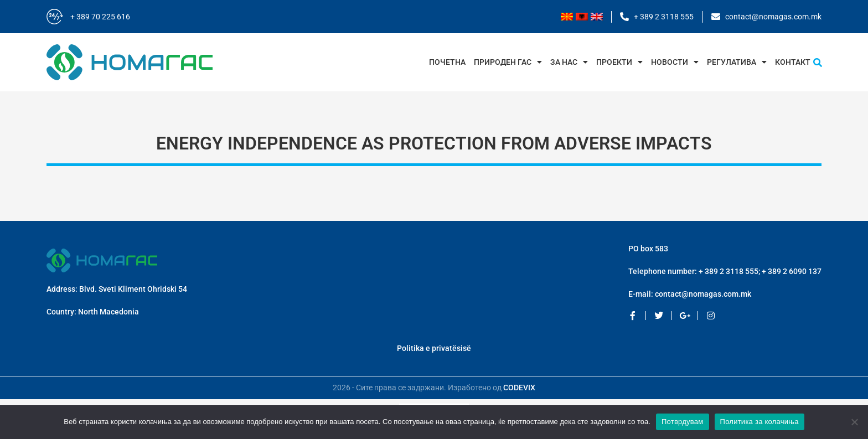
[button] (818, 63)
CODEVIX (519, 388)
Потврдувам (683, 422)
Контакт (793, 62)
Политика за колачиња (759, 422)
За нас (569, 62)
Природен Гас (508, 62)
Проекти (619, 62)
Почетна (447, 62)
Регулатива (737, 62)
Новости (675, 62)
